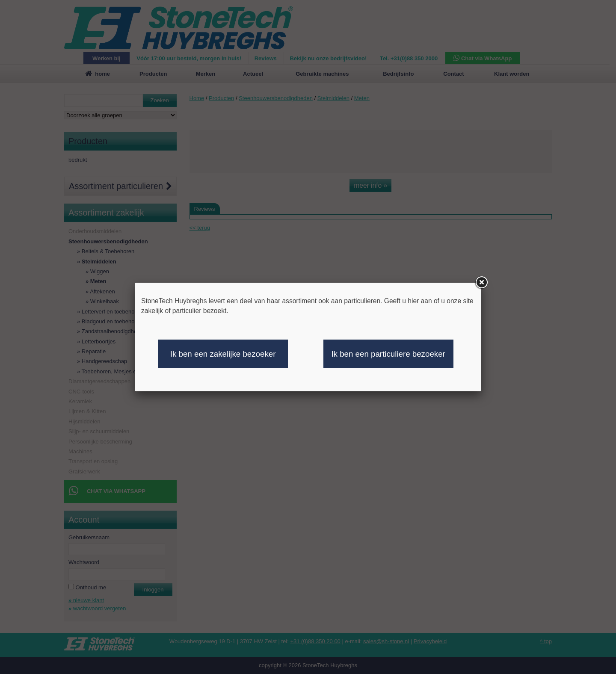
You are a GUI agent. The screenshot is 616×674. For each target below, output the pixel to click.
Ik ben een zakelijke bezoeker (223, 354)
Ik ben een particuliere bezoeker (388, 354)
